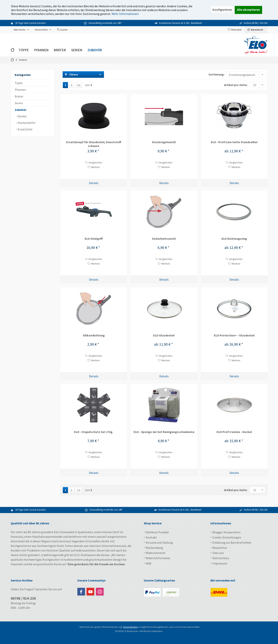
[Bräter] (60, 50)
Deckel (22, 116)
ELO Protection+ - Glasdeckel (234, 335)
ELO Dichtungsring (234, 239)
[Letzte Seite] (79, 85)
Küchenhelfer (26, 123)
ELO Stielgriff (94, 239)
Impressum (220, 563)
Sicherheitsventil (164, 239)
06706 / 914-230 (23, 598)
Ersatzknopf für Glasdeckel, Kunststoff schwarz (94, 144)
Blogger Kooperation (226, 532)
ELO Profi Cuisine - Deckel (234, 432)
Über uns (218, 553)
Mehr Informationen (125, 14)
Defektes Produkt (157, 532)
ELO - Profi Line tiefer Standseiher (234, 142)
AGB (148, 563)
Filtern (71, 75)
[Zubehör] (95, 50)
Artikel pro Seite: (236, 85)
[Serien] (77, 50)
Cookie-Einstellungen (227, 537)
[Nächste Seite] (72, 85)
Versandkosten (130, 627)
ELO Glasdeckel (164, 335)
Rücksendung (154, 548)
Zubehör (21, 110)
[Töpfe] (24, 50)
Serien (19, 103)
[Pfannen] (41, 50)
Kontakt (151, 537)
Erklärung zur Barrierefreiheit (232, 542)
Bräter (19, 96)
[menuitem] (256, 30)
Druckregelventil (164, 142)
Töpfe (19, 83)
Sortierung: (216, 74)
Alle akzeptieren (248, 10)
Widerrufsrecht (156, 553)
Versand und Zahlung (159, 542)
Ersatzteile (25, 129)
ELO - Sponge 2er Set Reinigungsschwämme (164, 432)
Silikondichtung (94, 335)
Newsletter (220, 548)
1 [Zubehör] (65, 85)
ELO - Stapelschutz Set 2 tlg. (94, 432)
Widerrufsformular (158, 558)
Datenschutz (221, 558)
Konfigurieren (222, 10)
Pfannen (20, 90)
